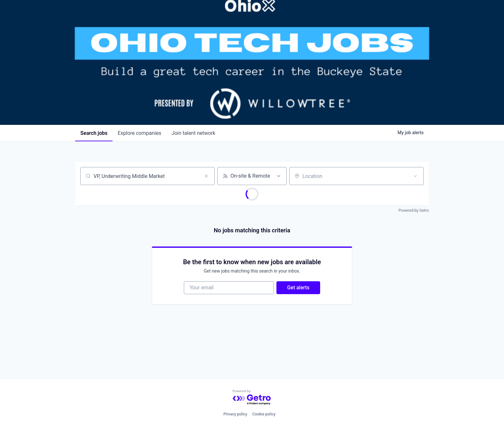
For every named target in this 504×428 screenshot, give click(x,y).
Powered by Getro (414, 210)
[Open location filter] (415, 176)
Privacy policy (235, 414)
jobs (94, 133)
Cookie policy (264, 414)
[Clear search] (206, 176)
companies (139, 133)
